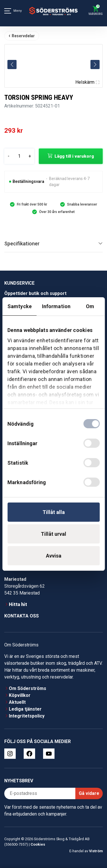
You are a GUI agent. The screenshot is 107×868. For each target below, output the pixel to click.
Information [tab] (56, 306)
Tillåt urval (53, 534)
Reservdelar (23, 36)
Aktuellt (17, 702)
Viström (96, 851)
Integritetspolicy (27, 716)
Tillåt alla (54, 512)
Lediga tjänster (25, 709)
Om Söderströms (28, 688)
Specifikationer (22, 244)
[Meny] (8, 11)
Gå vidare (89, 793)
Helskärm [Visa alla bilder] (87, 82)
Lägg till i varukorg (74, 156)
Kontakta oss (22, 616)
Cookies (38, 844)
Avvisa (54, 556)
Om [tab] (90, 306)
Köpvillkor (20, 695)
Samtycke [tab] (20, 306)
